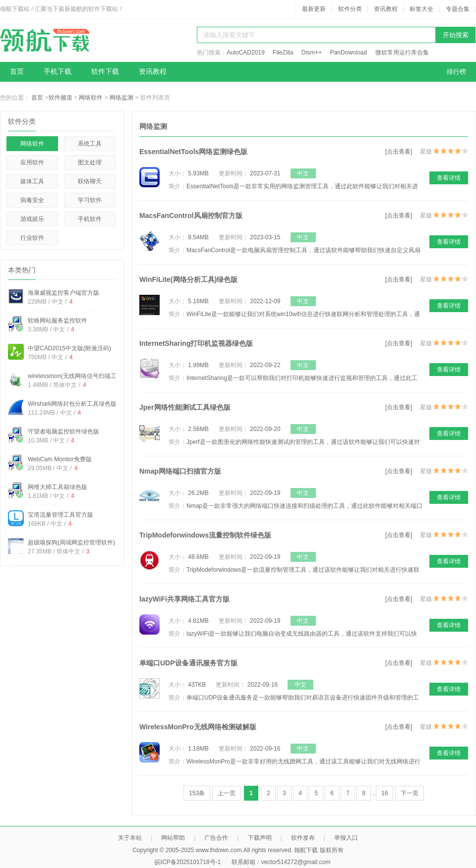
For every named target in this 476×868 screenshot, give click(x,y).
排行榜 (456, 72)
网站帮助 (173, 838)
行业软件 (32, 238)
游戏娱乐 (32, 219)
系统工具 (90, 144)
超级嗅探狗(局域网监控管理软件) (71, 542)
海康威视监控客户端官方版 (63, 293)
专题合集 (458, 9)
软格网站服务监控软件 (58, 321)
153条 (197, 793)
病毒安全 (32, 200)
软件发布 (303, 838)
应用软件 (32, 163)
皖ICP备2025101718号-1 (188, 862)
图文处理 (90, 163)
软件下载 (105, 72)
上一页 (227, 793)
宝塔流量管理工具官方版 (60, 515)
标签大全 (421, 9)
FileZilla (283, 53)
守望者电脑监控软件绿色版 (63, 432)
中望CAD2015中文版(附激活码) (69, 348)
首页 (17, 72)
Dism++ (312, 53)
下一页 (410, 793)
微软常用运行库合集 (402, 53)
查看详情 (449, 178)
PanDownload (348, 53)
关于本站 (130, 838)
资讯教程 (386, 9)
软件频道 (60, 98)
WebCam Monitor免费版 (60, 459)
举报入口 (346, 838)
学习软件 (90, 200)
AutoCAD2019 (246, 53)
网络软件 (91, 98)
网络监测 (121, 98)
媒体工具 (32, 181)
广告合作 (216, 838)
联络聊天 (90, 181)
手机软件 (90, 219)
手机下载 (58, 72)
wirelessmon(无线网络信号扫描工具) (76, 376)
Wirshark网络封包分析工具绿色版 (72, 404)
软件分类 (350, 9)
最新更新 (314, 9)
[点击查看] (399, 152)
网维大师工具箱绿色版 (58, 487)
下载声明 (260, 838)
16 (385, 793)
